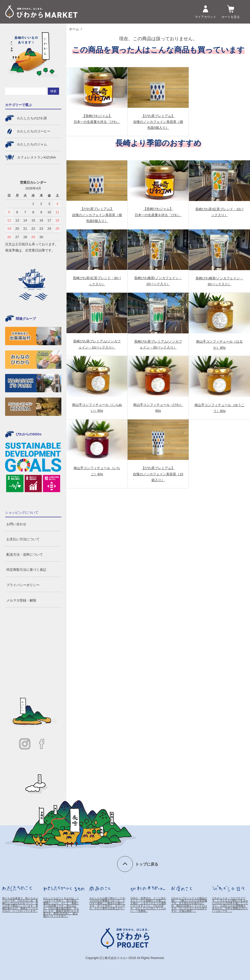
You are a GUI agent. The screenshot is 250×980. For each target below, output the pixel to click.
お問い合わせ (16, 524)
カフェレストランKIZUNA (37, 157)
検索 (53, 91)
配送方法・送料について (25, 555)
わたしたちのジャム (32, 144)
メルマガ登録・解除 (21, 600)
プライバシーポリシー (23, 585)
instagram (25, 744)
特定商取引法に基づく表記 (26, 570)
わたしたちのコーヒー (34, 131)
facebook (42, 744)
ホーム (74, 29)
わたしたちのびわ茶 (32, 118)
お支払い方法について (23, 539)
